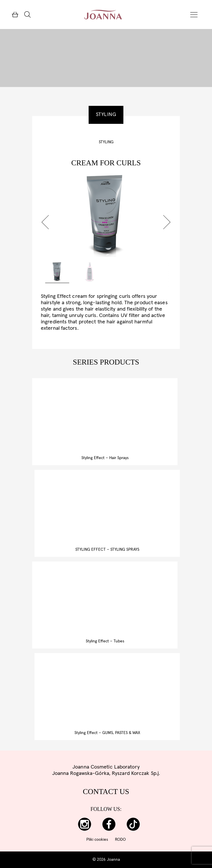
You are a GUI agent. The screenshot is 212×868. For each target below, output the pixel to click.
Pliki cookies (97, 840)
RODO (120, 840)
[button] (45, 222)
